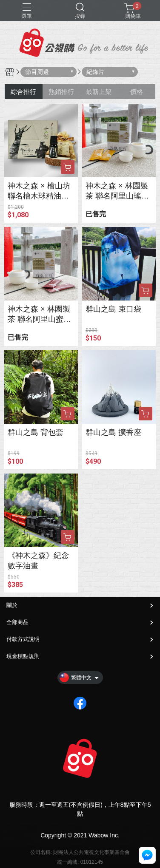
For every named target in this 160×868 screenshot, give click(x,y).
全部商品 (17, 622)
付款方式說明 (23, 639)
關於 (12, 605)
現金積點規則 (23, 656)
